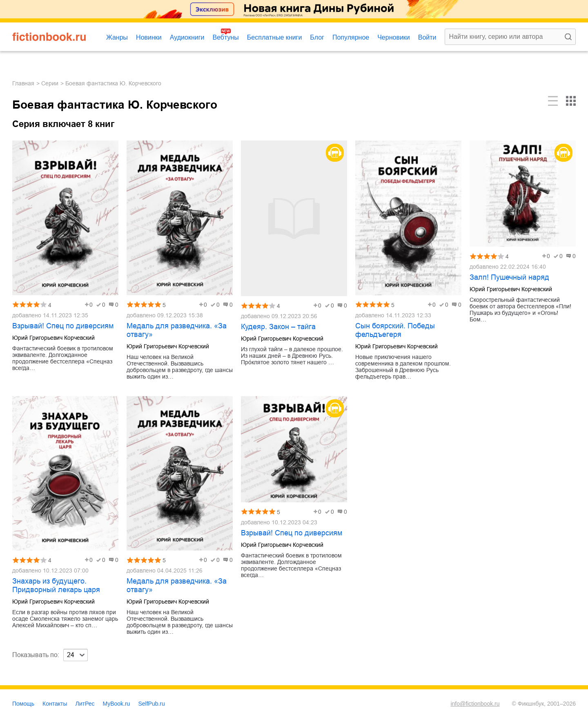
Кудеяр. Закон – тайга (278, 327)
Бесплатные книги (275, 37)
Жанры (117, 37)
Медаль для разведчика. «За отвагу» (177, 330)
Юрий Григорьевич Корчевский (53, 338)
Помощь (23, 704)
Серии (50, 83)
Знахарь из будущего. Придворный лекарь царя (56, 585)
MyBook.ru (117, 704)
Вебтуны (225, 37)
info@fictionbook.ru (475, 704)
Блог (317, 37)
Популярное (351, 37)
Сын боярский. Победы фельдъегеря (395, 330)
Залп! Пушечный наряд (509, 277)
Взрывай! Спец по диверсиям (63, 326)
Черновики (394, 37)
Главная (23, 83)
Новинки (149, 37)
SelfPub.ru (151, 704)
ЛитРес (85, 704)
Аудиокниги (187, 37)
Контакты (55, 704)
